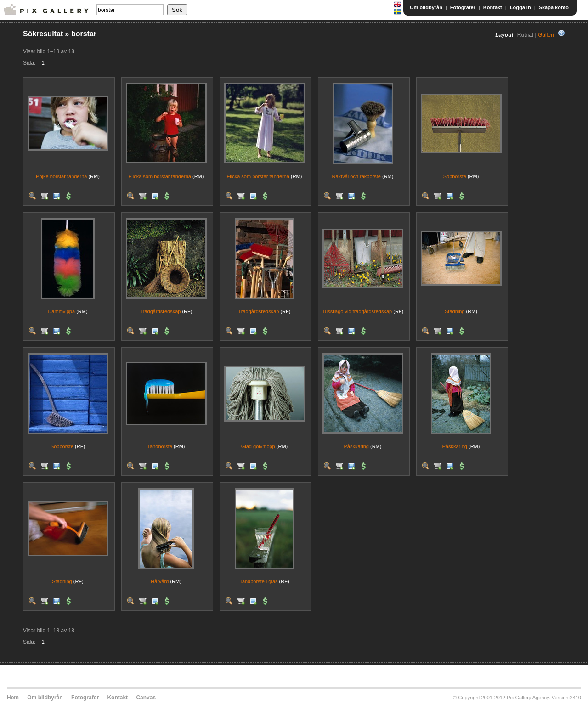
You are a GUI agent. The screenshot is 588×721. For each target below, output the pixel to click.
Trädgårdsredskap (161, 311)
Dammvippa (61, 311)
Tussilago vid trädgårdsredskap (357, 311)
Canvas (146, 698)
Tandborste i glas (258, 581)
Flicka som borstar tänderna (160, 176)
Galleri (546, 35)
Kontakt (493, 7)
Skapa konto (554, 7)
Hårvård (160, 581)
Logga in (520, 7)
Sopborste (455, 176)
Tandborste (160, 446)
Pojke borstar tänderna (61, 176)
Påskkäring (356, 446)
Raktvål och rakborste (356, 176)
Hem (13, 698)
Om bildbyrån (426, 7)
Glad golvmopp (258, 446)
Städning (455, 311)
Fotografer (463, 7)
